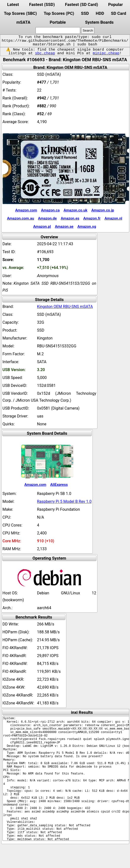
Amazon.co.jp (103, 210)
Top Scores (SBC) (20, 13)
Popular (116, 4)
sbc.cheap (45, 53)
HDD (100, 13)
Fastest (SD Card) (81, 4)
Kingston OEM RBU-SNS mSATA (65, 307)
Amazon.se (64, 226)
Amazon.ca (50, 210)
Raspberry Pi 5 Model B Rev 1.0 (64, 501)
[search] (58, 30)
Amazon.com (26, 210)
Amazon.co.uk (75, 210)
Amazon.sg (87, 226)
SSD (85, 13)
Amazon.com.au (21, 218)
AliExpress (59, 485)
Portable (58, 22)
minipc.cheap (106, 53)
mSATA (23, 22)
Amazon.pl (42, 226)
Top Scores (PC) (59, 13)
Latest (13, 4)
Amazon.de (47, 218)
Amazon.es (70, 218)
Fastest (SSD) (42, 4)
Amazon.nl (113, 218)
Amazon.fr (92, 218)
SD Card (119, 13)
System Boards (99, 22)
